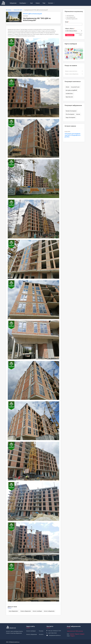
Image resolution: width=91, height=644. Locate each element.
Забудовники (13, 3)
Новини (38, 3)
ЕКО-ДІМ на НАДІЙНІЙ (71, 90)
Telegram (77, 634)
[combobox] (74, 71)
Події (44, 3)
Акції (31, 3)
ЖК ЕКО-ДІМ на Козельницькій (32, 14)
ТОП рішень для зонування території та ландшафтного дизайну (73, 135)
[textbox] (74, 71)
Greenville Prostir (75, 87)
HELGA (67, 87)
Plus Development (70, 114)
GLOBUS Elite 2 (69, 94)
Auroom (78, 114)
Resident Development (71, 111)
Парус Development (70, 117)
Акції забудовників (13, 611)
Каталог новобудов (37, 611)
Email (67, 22)
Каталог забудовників (49, 611)
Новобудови (23, 3)
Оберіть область (70, 29)
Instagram (82, 634)
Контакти (51, 3)
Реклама (41, 631)
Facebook (72, 634)
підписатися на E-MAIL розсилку (75, 631)
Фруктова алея (69, 97)
